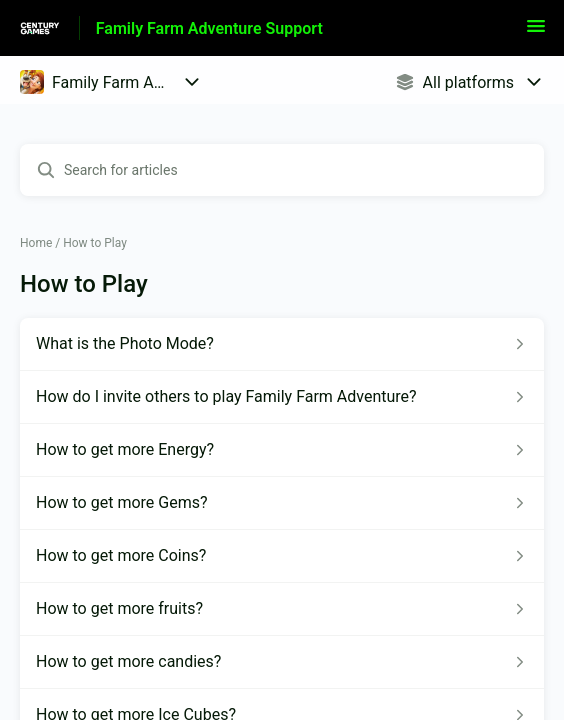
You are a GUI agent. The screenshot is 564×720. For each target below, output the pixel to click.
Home (36, 243)
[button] (536, 32)
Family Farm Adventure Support (209, 28)
